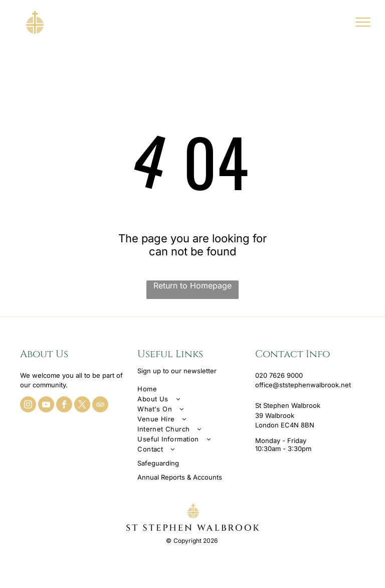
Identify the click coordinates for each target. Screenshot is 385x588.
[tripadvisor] (100, 406)
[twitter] (82, 406)
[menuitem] (192, 389)
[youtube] (46, 406)
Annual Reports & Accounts (180, 477)
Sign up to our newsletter (177, 371)
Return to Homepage (192, 285)
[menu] (363, 22)
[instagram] (28, 406)
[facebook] (64, 406)
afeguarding (160, 463)
